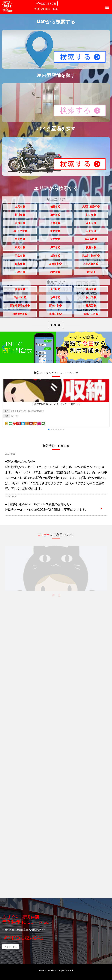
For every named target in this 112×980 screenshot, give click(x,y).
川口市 (91, 216)
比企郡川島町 (91, 257)
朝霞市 (55, 208)
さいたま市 (20, 232)
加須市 (55, 216)
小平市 (55, 298)
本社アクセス (10, 947)
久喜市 (55, 224)
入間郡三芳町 (91, 208)
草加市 (55, 240)
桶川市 (20, 216)
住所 (7, 411)
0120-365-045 (23, 938)
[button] (44, 360)
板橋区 (20, 290)
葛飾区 (91, 290)
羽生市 (20, 257)
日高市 (20, 265)
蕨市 (91, 273)
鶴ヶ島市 (91, 240)
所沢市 (20, 248)
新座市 (91, 248)
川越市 (20, 224)
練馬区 (91, 307)
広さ (7, 416)
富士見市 (55, 265)
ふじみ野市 (91, 265)
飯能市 (55, 257)
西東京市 (55, 307)
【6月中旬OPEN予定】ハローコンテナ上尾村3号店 (56, 404)
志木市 (20, 240)
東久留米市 (20, 315)
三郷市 (20, 273)
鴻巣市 (91, 224)
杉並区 (91, 298)
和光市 (55, 273)
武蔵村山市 (91, 315)
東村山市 (55, 315)
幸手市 (91, 232)
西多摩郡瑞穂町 (20, 307)
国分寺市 (20, 298)
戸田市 (55, 248)
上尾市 (20, 208)
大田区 (55, 290)
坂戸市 (55, 232)
